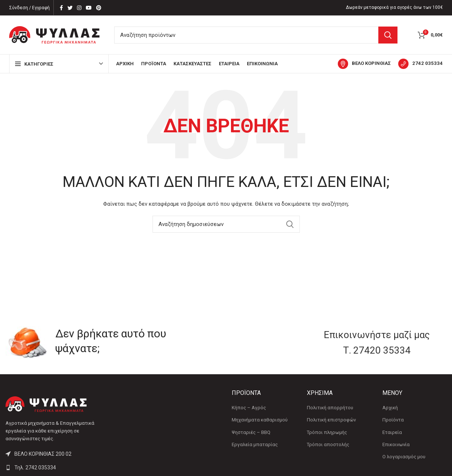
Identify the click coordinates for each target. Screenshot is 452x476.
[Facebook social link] (61, 8)
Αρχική (390, 408)
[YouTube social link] (89, 8)
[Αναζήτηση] (256, 35)
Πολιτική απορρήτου (330, 408)
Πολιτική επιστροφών (331, 420)
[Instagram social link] (79, 8)
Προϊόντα (393, 420)
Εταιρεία (392, 432)
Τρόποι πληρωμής (327, 432)
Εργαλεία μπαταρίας (255, 444)
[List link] (57, 468)
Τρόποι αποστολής (328, 444)
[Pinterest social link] (99, 8)
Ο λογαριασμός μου (404, 457)
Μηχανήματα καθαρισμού (260, 420)
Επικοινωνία (396, 444)
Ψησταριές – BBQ (251, 432)
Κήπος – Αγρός (249, 408)
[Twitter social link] (70, 8)
